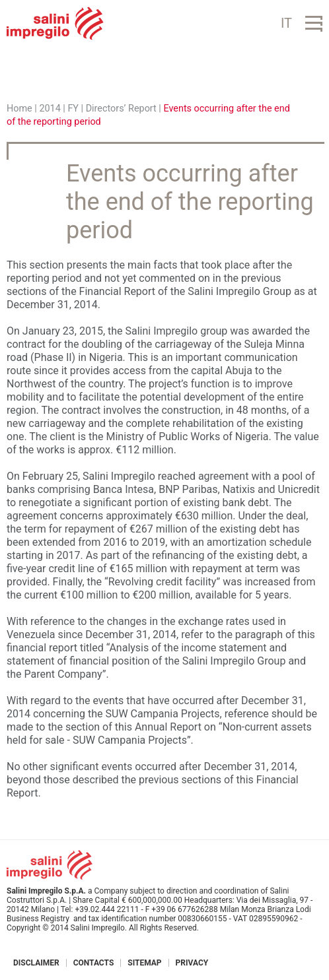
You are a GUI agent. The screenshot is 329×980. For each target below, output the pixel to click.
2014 (50, 109)
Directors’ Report (121, 109)
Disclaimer (36, 963)
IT (286, 23)
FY (73, 109)
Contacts (94, 963)
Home (19, 109)
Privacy (192, 963)
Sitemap (144, 963)
